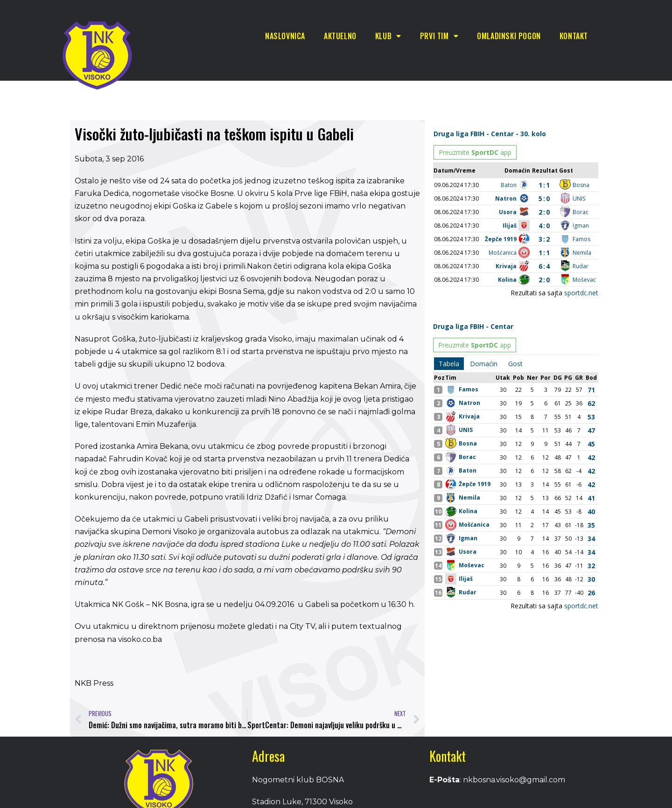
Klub (388, 36)
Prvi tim (439, 36)
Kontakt (574, 36)
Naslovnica (285, 36)
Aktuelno (340, 36)
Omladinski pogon (509, 36)
